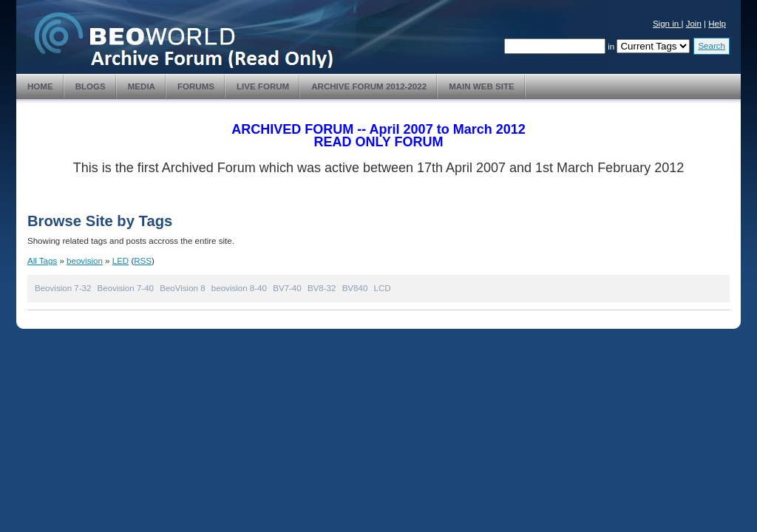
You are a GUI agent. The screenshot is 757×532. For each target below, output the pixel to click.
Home (40, 86)
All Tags (42, 261)
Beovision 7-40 (126, 288)
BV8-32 (322, 288)
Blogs (91, 86)
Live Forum (263, 86)
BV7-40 (287, 288)
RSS (143, 261)
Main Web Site (482, 86)
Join (694, 24)
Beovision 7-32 (63, 288)
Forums (196, 86)
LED (120, 261)
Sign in (667, 24)
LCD (383, 288)
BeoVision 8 (182, 288)
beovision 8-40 (239, 288)
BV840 (355, 288)
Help (717, 24)
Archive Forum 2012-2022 (369, 86)
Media (142, 86)
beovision (85, 261)
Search (712, 46)
